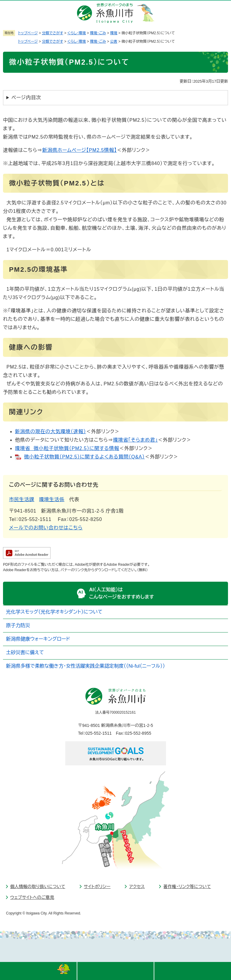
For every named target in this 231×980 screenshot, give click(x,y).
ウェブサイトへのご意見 (32, 897)
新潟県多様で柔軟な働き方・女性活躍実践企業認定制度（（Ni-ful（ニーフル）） (86, 666)
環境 (114, 33)
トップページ (28, 33)
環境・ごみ (98, 33)
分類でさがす (52, 33)
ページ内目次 (26, 98)
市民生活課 (22, 499)
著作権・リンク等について (187, 887)
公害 (114, 41)
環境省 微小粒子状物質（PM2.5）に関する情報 (67, 448)
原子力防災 (18, 625)
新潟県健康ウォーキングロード (38, 639)
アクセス (137, 887)
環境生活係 (52, 499)
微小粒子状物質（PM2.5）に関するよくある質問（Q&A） (84, 457)
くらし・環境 (77, 33)
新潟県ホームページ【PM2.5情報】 (80, 150)
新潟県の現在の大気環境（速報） (51, 432)
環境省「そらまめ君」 (135, 440)
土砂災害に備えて (25, 652)
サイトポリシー (97, 887)
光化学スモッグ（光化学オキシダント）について (54, 612)
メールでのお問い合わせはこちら (46, 528)
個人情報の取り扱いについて (38, 887)
